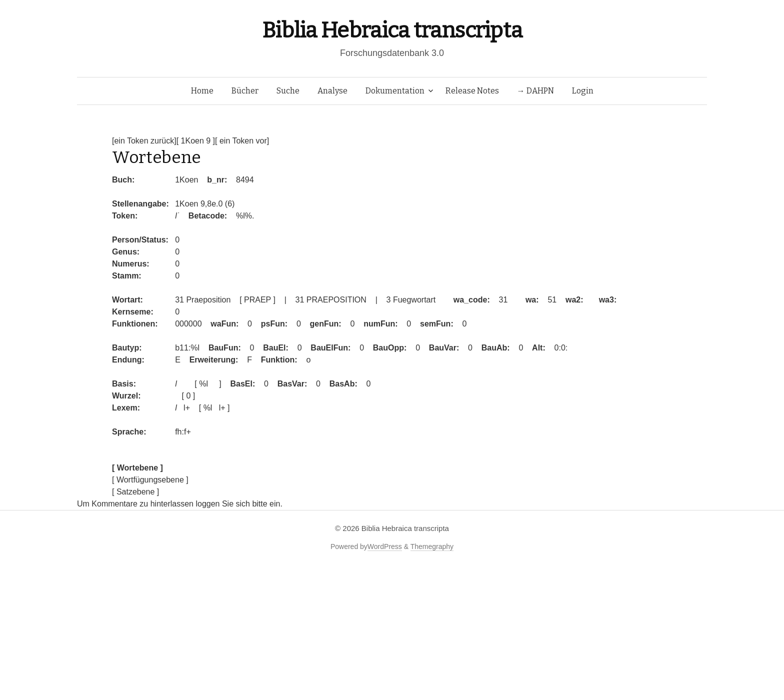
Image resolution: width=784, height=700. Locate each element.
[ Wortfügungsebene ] (150, 480)
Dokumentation (395, 91)
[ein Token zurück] (144, 141)
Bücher (245, 91)
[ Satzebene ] (135, 492)
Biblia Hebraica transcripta (392, 30)
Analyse (332, 91)
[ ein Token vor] (242, 141)
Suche (288, 91)
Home (202, 91)
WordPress (385, 546)
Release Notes (472, 91)
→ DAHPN (535, 91)
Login (583, 91)
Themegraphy (432, 546)
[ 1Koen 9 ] (196, 141)
